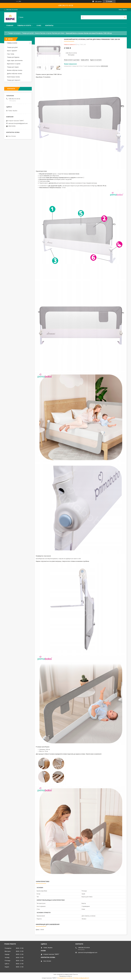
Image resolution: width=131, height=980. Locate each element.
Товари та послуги (14, 33)
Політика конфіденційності (81, 978)
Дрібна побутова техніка (14, 74)
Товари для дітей (28, 33)
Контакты (49, 25)
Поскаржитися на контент (65, 978)
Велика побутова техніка (15, 70)
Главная (10, 25)
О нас (39, 25)
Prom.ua (75, 974)
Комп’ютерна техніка (13, 77)
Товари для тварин (13, 67)
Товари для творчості (14, 80)
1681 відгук (98, 1)
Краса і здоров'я (12, 51)
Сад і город (11, 54)
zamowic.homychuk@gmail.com (18, 123)
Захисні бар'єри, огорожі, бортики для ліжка (50, 33)
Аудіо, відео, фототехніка (15, 60)
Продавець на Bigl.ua (66, 976)
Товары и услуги (24, 25)
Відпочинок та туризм (14, 64)
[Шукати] (125, 17)
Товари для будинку (13, 57)
